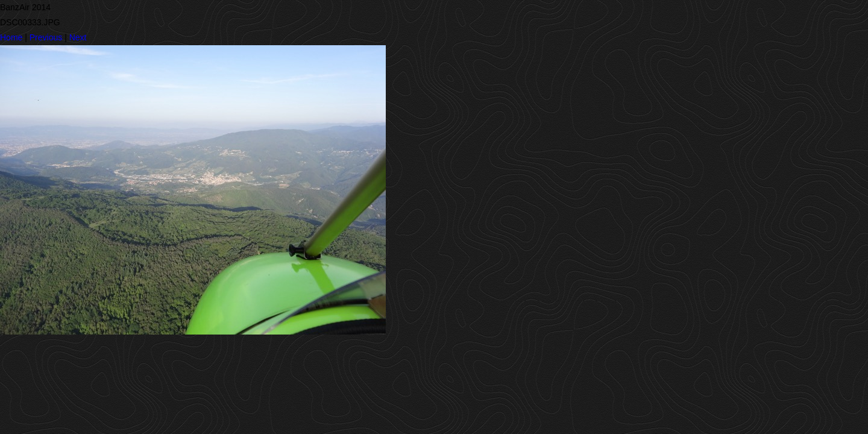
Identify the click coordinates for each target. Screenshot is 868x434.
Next (78, 37)
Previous (46, 37)
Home (11, 37)
